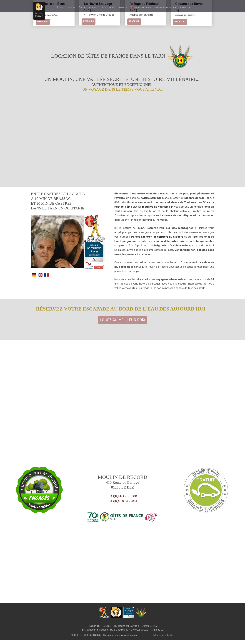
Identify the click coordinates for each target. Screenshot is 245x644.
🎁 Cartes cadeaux (141, 7)
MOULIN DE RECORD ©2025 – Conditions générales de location (103, 639)
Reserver (43, 22)
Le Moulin (95, 7)
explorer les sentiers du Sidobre (162, 241)
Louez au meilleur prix (123, 324)
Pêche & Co (109, 7)
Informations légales (165, 639)
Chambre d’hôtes (77, 7)
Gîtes (61, 7)
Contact (185, 7)
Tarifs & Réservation (165, 7)
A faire (123, 7)
